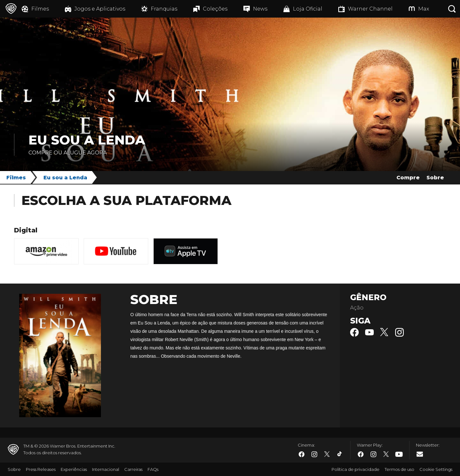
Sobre (435, 178)
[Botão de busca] (452, 9)
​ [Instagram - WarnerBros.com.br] (314, 454)
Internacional (106, 469)
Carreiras (133, 469)
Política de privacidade (356, 469)
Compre (408, 178)
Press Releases (41, 469)
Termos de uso (399, 469)
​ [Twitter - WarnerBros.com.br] (327, 454)
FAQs (153, 469)
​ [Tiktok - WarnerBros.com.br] (340, 454)
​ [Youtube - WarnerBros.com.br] (399, 454)
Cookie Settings (436, 469)
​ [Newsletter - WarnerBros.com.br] (420, 454)
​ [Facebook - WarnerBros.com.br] (302, 454)
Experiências (74, 469)
